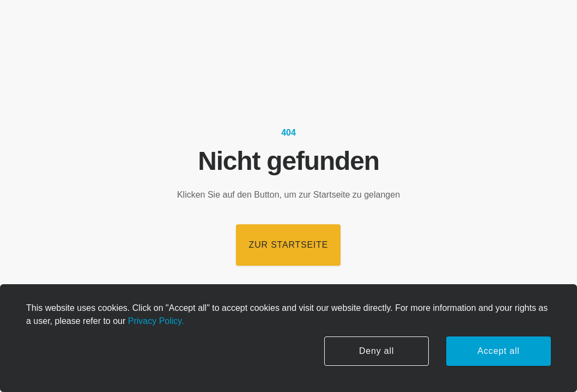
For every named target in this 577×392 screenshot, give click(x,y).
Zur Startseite (289, 245)
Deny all (376, 351)
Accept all (498, 351)
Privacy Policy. (154, 321)
